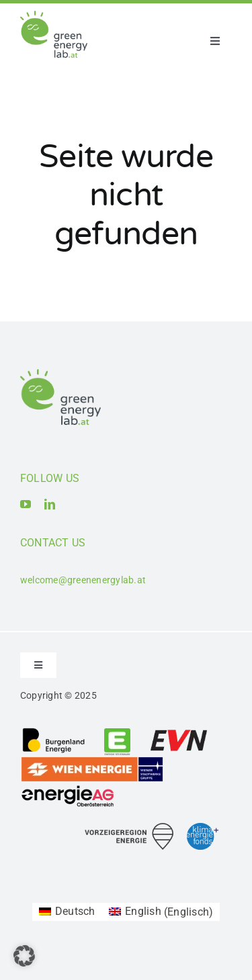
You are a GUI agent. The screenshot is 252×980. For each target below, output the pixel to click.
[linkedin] (50, 504)
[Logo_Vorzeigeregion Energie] (129, 828)
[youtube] (26, 504)
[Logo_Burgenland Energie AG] (54, 732)
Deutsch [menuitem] (75, 911)
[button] (24, 956)
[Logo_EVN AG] (179, 732)
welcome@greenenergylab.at (83, 580)
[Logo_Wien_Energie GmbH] (92, 761)
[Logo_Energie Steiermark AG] (117, 732)
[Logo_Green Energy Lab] (54, 16)
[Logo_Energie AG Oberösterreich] (68, 788)
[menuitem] (67, 912)
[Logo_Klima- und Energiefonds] (203, 828)
